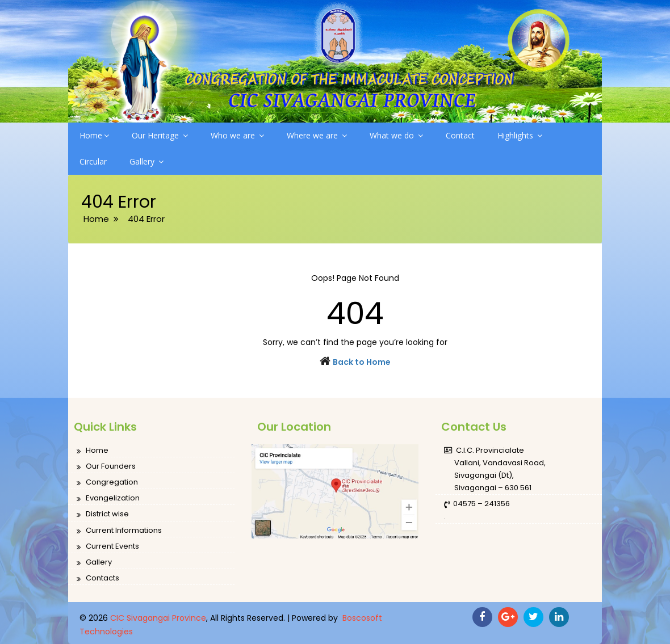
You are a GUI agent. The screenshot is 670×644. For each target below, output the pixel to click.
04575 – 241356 (477, 504)
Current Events (108, 547)
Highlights (520, 135)
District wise (103, 514)
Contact (460, 135)
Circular (93, 161)
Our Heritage (160, 135)
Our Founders (106, 467)
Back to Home (362, 362)
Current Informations (119, 531)
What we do (396, 135)
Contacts (98, 578)
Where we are (317, 135)
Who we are (237, 135)
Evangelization (108, 498)
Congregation (107, 483)
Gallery (146, 161)
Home (94, 135)
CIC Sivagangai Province (158, 618)
